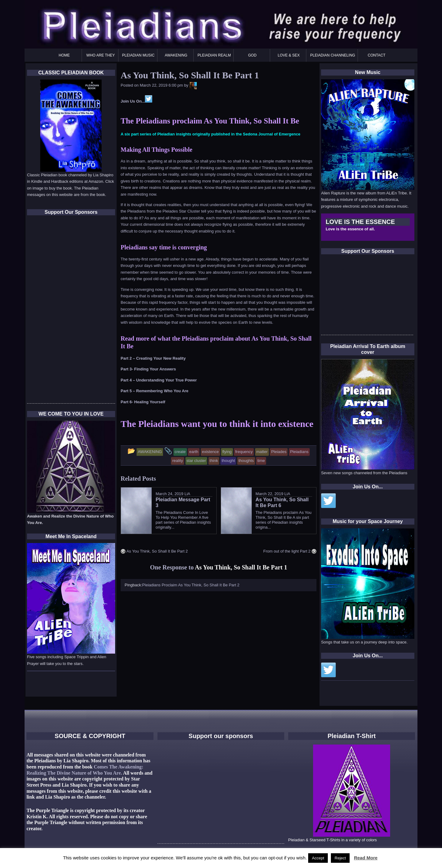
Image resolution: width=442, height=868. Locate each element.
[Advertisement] (367, 296)
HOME (64, 55)
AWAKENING (176, 55)
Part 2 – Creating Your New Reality (153, 358)
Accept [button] (318, 858)
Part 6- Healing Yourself (143, 402)
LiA (187, 494)
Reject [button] (340, 858)
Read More (366, 858)
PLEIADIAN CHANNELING (332, 55)
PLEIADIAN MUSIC (138, 55)
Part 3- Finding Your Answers (148, 369)
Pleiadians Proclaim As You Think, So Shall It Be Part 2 (191, 585)
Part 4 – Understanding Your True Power (159, 380)
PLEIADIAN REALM (214, 55)
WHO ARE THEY (101, 55)
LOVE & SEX (289, 55)
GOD (252, 55)
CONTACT (377, 55)
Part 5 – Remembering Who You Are (155, 391)
